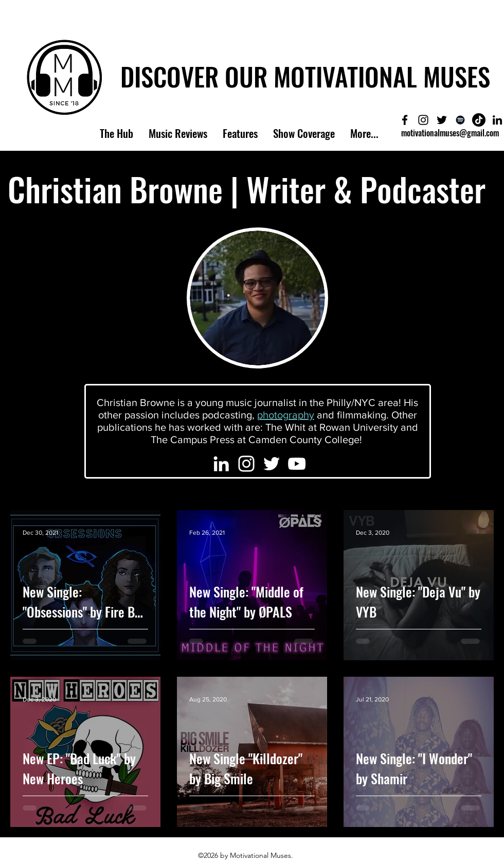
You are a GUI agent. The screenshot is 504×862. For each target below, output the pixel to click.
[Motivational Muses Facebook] (405, 120)
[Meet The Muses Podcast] (460, 120)
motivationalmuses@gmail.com (450, 133)
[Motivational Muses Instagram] (423, 120)
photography (286, 415)
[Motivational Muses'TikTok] (479, 120)
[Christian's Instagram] (246, 464)
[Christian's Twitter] (272, 464)
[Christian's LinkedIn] (221, 464)
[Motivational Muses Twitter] (442, 120)
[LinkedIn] (497, 120)
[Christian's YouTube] (297, 464)
